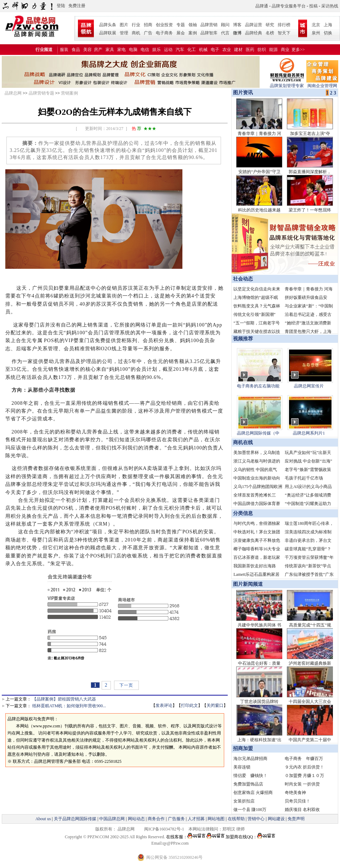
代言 (225, 33)
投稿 (313, 6)
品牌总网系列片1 (309, 433)
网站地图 (216, 819)
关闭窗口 (215, 705)
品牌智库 (209, 33)
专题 (181, 25)
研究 (270, 25)
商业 (285, 50)
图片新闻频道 (248, 584)
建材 (238, 50)
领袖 (193, 25)
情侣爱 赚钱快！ (250, 776)
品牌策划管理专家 (287, 83)
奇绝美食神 (295, 793)
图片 (124, 25)
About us (43, 819)
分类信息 (243, 513)
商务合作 (156, 819)
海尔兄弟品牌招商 (250, 759)
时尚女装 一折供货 (302, 784)
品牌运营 (254, 25)
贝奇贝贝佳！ (297, 801)
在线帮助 (236, 819)
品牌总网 (13, 93)
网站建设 (276, 819)
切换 (328, 33)
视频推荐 (243, 339)
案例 (193, 33)
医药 (250, 50)
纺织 (262, 50)
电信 (145, 50)
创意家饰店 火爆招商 (253, 793)
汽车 (180, 50)
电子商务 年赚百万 (304, 759)
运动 (168, 50)
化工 (192, 50)
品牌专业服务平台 (289, 6)
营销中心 (256, 819)
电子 (215, 50)
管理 (124, 33)
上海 (328, 25)
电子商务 (164, 33)
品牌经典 (254, 33)
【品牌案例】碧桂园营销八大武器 (64, 699)
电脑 (133, 50)
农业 (227, 50)
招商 (148, 25)
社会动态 (243, 279)
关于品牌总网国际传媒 (75, 819)
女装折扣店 (244, 801)
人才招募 (196, 819)
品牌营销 (209, 25)
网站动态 (136, 819)
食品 (76, 50)
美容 (87, 50)
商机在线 (243, 442)
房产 (98, 50)
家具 (110, 50)
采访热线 (330, 6)
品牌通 (262, 6)
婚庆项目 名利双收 (302, 810)
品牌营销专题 (41, 93)
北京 (316, 25)
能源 (273, 50)
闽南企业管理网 (322, 83)
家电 (121, 50)
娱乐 (157, 50)
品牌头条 (108, 25)
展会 (181, 33)
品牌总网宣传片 (309, 386)
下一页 (126, 685)
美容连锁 (242, 767)
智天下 (284, 33)
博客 (237, 25)
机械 (203, 50)
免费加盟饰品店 (248, 784)
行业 (136, 25)
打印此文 (189, 705)
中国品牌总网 (112, 819)
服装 (64, 50)
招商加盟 (243, 748)
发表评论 (164, 705)
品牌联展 (108, 33)
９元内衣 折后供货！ (304, 767)
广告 (148, 33)
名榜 (270, 33)
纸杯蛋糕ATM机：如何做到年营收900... (69, 706)
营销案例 (69, 93)
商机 (136, 33)
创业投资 (164, 25)
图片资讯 (242, 93)
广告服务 (176, 819)
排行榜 (284, 25)
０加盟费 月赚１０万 (304, 776)
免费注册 (77, 6)
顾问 (225, 25)
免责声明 (296, 819)
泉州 (316, 33)
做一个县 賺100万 (250, 810)
